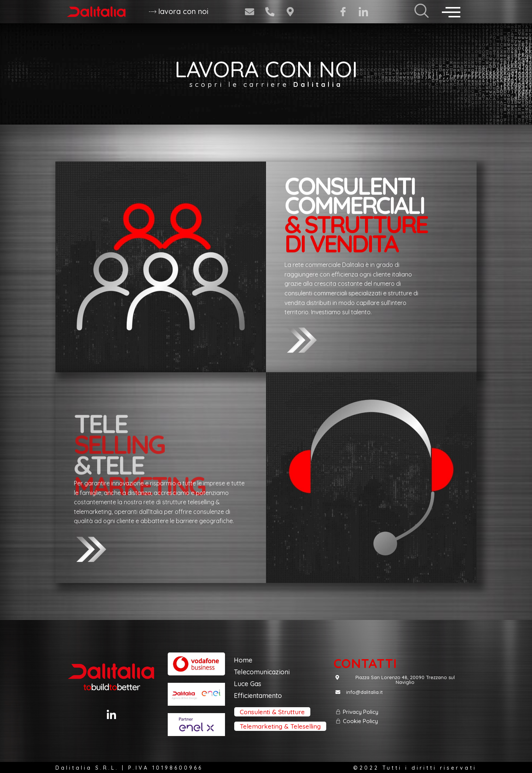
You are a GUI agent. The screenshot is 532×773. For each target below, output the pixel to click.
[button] (179, 12)
